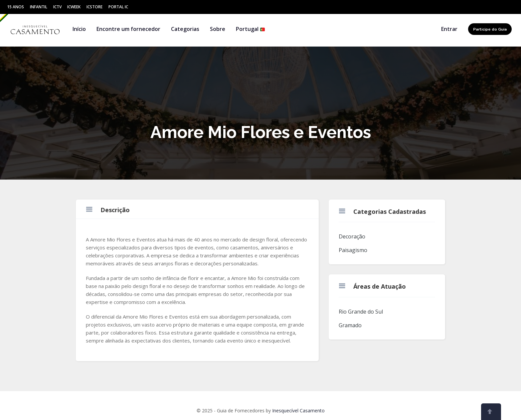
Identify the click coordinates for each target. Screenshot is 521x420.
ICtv (57, 7)
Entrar (449, 29)
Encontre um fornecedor (128, 29)
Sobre (218, 29)
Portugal (251, 29)
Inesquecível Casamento (298, 411)
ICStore (94, 7)
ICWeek (74, 7)
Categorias (185, 29)
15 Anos (15, 7)
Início (79, 29)
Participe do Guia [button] (490, 29)
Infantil (39, 7)
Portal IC (118, 7)
